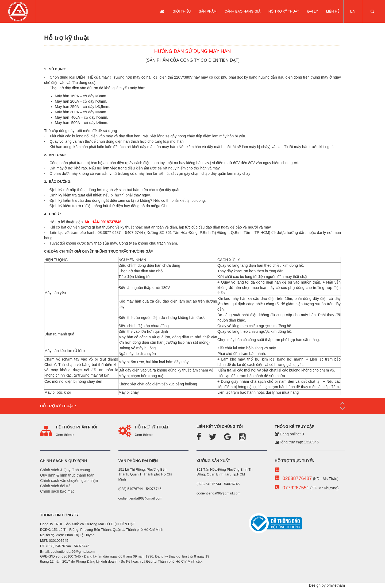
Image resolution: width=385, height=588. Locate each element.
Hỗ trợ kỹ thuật (284, 11)
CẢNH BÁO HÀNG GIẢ (242, 11)
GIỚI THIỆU (182, 11)
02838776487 (297, 478)
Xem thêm (65, 435)
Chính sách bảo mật (57, 491)
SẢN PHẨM (208, 11)
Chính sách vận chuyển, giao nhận (69, 481)
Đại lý (313, 11)
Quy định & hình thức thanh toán (67, 475)
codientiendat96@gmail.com (73, 552)
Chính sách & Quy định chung (65, 470)
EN (353, 11)
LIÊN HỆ (333, 11)
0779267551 (296, 488)
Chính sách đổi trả (55, 486)
